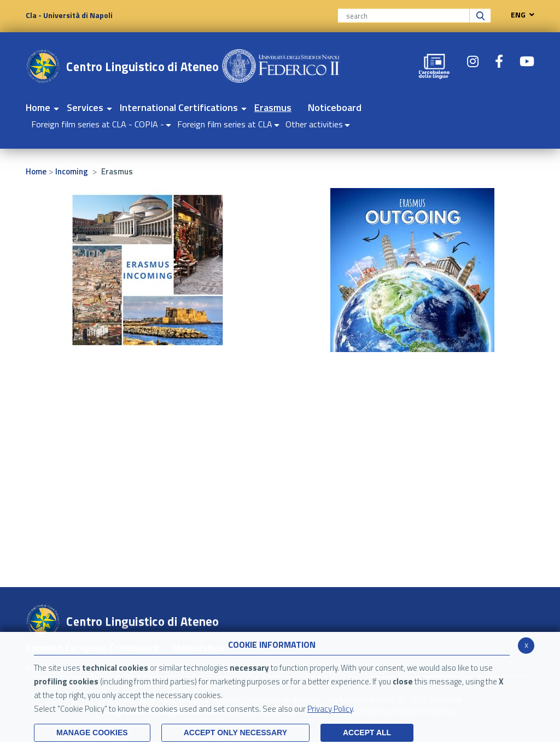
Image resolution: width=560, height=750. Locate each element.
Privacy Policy (330, 709)
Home (36, 171)
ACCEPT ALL (367, 733)
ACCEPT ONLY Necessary (235, 733)
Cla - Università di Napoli (69, 15)
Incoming (72, 171)
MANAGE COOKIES (92, 733)
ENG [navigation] (520, 15)
